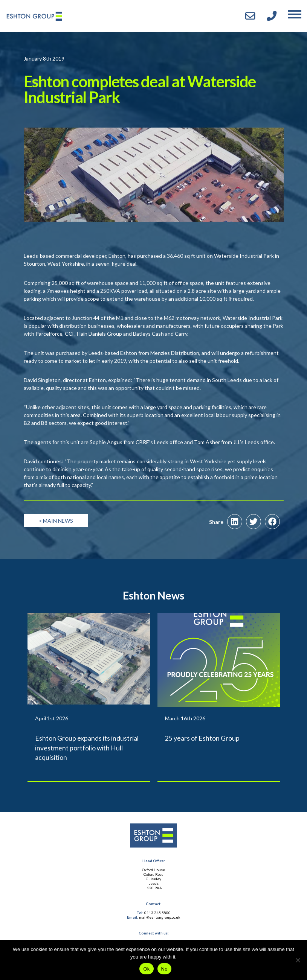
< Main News (56, 521)
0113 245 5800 (157, 913)
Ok (146, 969)
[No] (298, 960)
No (164, 969)
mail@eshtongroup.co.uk (160, 917)
